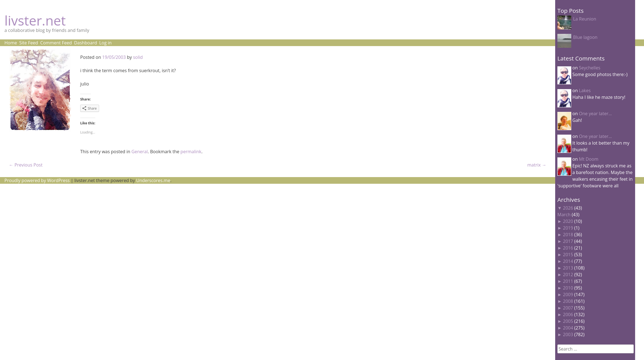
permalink (191, 152)
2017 (568, 241)
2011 (568, 281)
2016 (568, 248)
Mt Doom (589, 159)
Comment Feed (56, 43)
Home (11, 43)
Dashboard (86, 43)
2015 (568, 255)
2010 (568, 288)
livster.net (35, 20)
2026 (568, 208)
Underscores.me (153, 180)
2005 (568, 321)
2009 (568, 294)
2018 (568, 235)
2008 (568, 301)
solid (138, 57)
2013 (568, 268)
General (139, 152)
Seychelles (590, 68)
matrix (537, 165)
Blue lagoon (585, 37)
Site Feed (29, 43)
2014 (568, 261)
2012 (568, 275)
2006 (568, 314)
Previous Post (26, 165)
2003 (568, 334)
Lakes (585, 90)
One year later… (596, 114)
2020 (568, 221)
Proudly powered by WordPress (37, 180)
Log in (105, 43)
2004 (568, 328)
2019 (568, 228)
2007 (568, 308)
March (564, 215)
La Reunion (584, 19)
